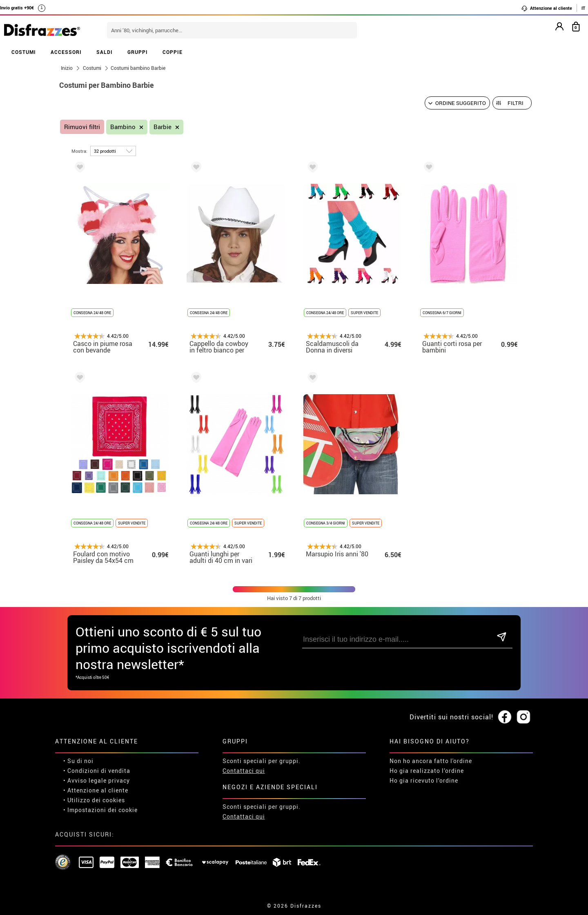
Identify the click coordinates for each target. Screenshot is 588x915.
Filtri (516, 103)
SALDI (105, 52)
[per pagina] (113, 151)
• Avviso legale (85, 780)
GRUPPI (138, 52)
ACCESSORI (66, 52)
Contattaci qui (244, 771)
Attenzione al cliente (547, 8)
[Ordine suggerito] (457, 103)
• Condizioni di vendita (97, 771)
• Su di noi (78, 761)
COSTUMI (24, 52)
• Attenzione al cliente (96, 790)
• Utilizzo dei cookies (94, 800)
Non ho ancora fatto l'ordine (431, 761)
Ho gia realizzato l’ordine (427, 771)
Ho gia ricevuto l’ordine (424, 780)
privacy (119, 780)
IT (583, 8)
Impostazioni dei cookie (102, 810)
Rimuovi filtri (82, 127)
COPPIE (173, 52)
